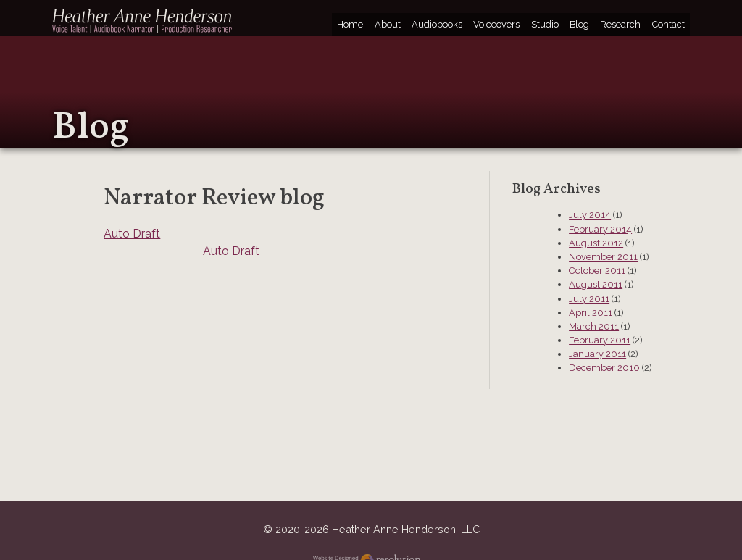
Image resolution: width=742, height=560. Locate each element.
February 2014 (600, 229)
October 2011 (597, 271)
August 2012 (596, 243)
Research (620, 24)
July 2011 (589, 299)
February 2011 (600, 340)
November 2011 (603, 257)
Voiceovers (496, 24)
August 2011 (596, 284)
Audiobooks (437, 24)
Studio (545, 24)
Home (350, 24)
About (388, 24)
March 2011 (594, 326)
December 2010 (604, 368)
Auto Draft (132, 234)
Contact (668, 24)
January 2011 (597, 354)
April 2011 (591, 313)
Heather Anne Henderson (143, 21)
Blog (579, 24)
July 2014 (590, 215)
